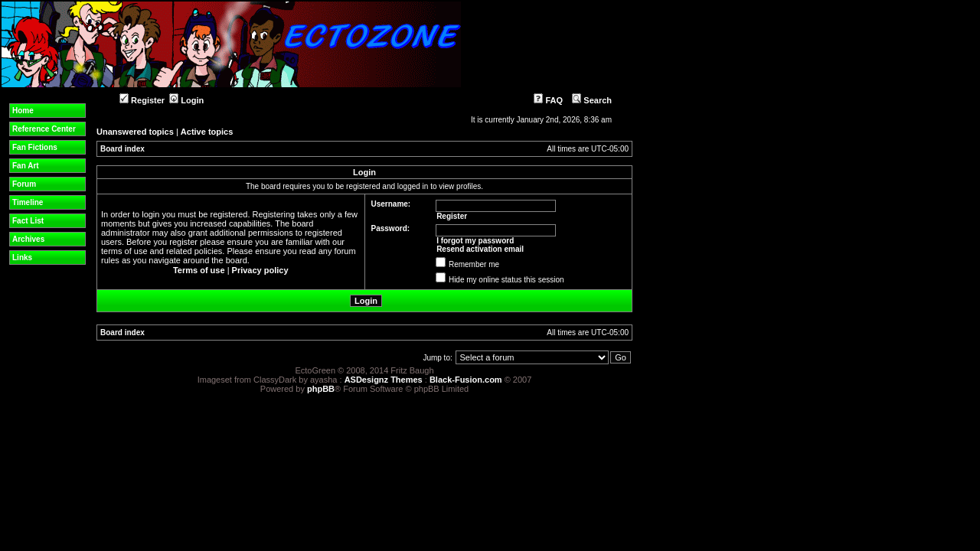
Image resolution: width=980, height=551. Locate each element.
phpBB (321, 389)
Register (142, 100)
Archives (28, 239)
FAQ (548, 100)
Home (23, 111)
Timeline (28, 202)
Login (186, 100)
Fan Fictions (35, 147)
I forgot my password (475, 241)
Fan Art (26, 166)
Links (22, 258)
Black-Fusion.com (466, 380)
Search (592, 100)
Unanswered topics (135, 132)
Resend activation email (480, 249)
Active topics (207, 132)
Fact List (28, 221)
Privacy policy (260, 270)
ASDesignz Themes (384, 380)
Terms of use (199, 270)
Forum (24, 184)
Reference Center (44, 129)
